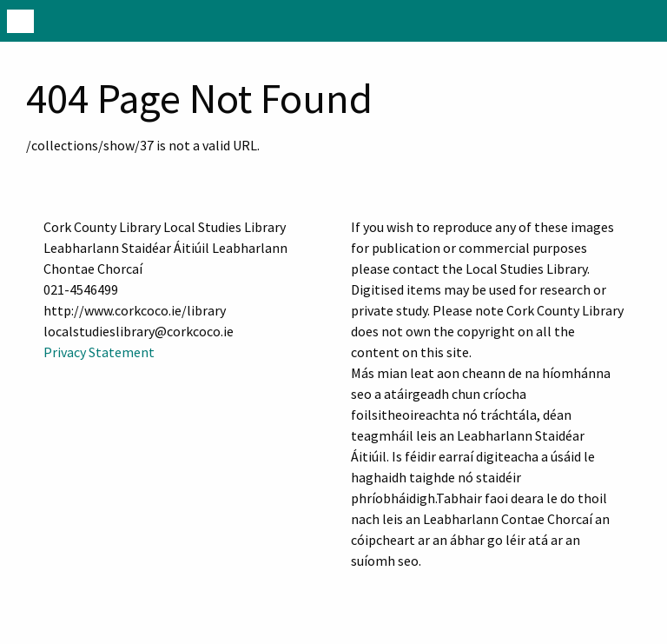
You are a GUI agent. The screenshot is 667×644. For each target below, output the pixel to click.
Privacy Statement (99, 352)
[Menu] (20, 21)
